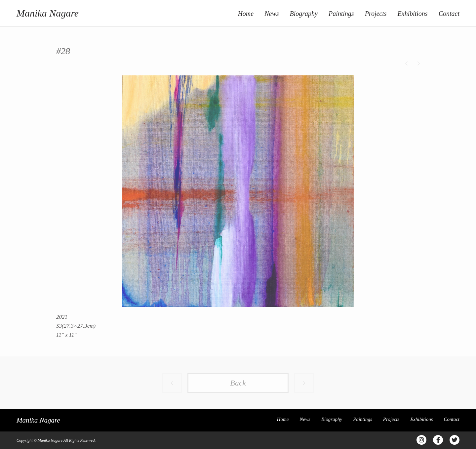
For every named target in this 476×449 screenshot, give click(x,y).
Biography (304, 14)
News (272, 14)
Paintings (341, 14)
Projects (376, 14)
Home (246, 14)
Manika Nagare (48, 13)
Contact (449, 14)
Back (238, 383)
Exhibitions (413, 14)
